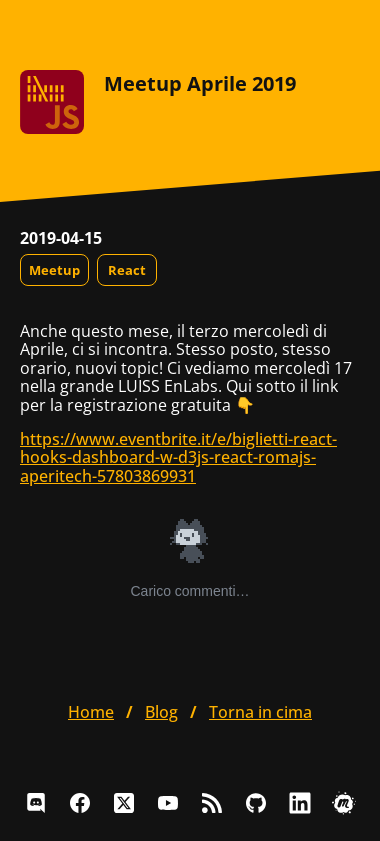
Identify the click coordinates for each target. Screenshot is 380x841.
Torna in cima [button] (260, 712)
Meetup (54, 270)
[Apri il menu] (344, 30)
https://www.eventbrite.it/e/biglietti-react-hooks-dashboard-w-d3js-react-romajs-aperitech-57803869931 (178, 457)
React (127, 270)
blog (161, 712)
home (91, 712)
